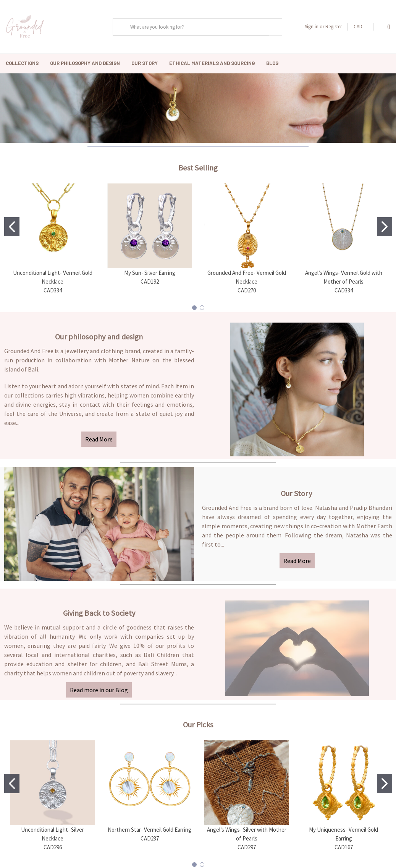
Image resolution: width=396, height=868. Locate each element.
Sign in (312, 27)
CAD (360, 27)
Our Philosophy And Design (85, 63)
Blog (272, 63)
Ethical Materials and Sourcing (212, 63)
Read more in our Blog (99, 686)
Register (334, 27)
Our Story (145, 63)
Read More (99, 436)
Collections (22, 63)
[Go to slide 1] (12, 223)
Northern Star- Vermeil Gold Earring (150, 826)
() (385, 26)
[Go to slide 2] (385, 223)
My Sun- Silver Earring (150, 269)
